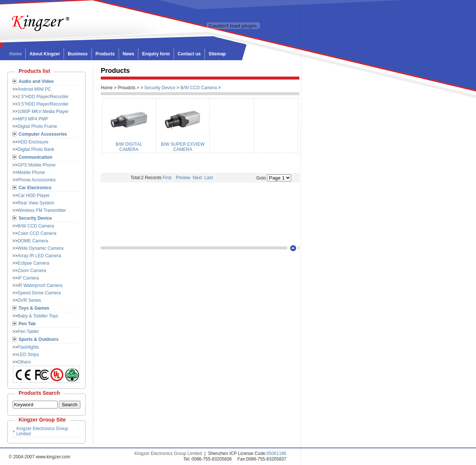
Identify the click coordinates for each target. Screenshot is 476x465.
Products (105, 54)
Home (15, 54)
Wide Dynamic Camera (40, 248)
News (128, 54)
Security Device (35, 218)
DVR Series (29, 300)
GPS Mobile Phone (36, 165)
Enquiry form (156, 54)
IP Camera (28, 278)
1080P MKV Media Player (43, 112)
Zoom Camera (32, 271)
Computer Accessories (43, 134)
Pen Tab (27, 324)
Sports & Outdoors (38, 339)
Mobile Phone (31, 172)
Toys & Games (34, 308)
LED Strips (28, 355)
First (169, 178)
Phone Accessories (36, 180)
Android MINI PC (34, 89)
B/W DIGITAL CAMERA (129, 147)
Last (208, 178)
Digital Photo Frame (37, 126)
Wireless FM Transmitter (42, 210)
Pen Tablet (28, 332)
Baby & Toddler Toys (38, 316)
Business (78, 54)
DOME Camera (33, 241)
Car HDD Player (33, 196)
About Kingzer (45, 54)
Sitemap (217, 54)
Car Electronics (35, 188)
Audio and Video (36, 81)
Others (24, 362)
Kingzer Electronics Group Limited (168, 453)
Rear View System (36, 203)
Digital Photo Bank (36, 149)
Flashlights (28, 347)
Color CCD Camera (37, 233)
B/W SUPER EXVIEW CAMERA (183, 147)
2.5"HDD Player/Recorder (43, 97)
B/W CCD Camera (36, 226)
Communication (36, 157)
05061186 (276, 453)
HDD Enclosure (33, 142)
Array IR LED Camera (39, 256)
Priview (183, 178)
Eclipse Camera (33, 263)
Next (197, 178)
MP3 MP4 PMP (33, 119)
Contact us (189, 54)
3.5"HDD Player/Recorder (43, 104)
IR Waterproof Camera (40, 285)
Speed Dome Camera (39, 293)
